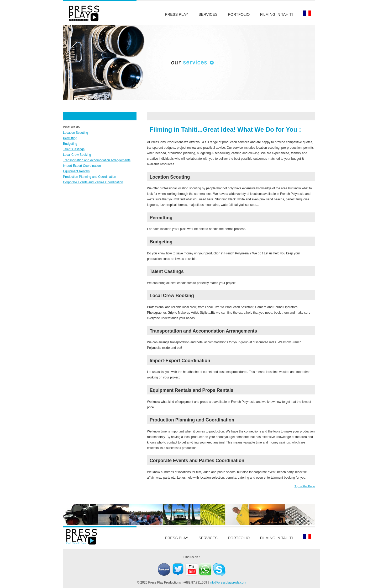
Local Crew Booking (77, 155)
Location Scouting (75, 133)
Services (208, 14)
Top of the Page (305, 486)
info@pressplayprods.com (228, 582)
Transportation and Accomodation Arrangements (97, 160)
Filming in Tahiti (277, 14)
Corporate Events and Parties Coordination (93, 182)
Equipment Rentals (76, 171)
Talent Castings (74, 149)
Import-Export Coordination (82, 166)
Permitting (70, 138)
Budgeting (70, 144)
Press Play (177, 14)
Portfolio (239, 14)
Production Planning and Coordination (90, 177)
